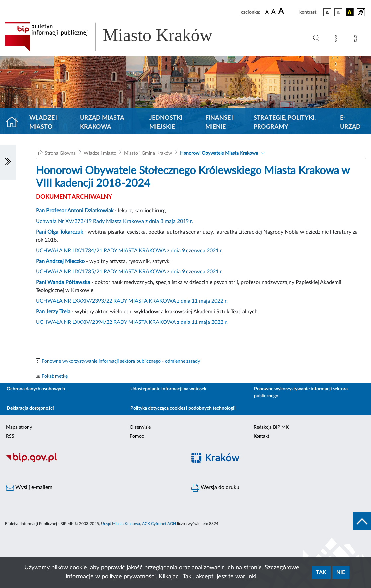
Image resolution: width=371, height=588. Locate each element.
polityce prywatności (129, 577)
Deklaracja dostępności (30, 408)
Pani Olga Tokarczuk (59, 232)
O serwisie (140, 427)
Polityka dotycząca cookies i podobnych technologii (183, 408)
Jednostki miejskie (166, 122)
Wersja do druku (215, 488)
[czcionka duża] (288, 11)
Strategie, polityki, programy (285, 122)
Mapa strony (19, 427)
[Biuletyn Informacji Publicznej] (93, 461)
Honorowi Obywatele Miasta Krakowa (219, 153)
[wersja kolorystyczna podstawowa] (327, 12)
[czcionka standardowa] (267, 12)
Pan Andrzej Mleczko (60, 261)
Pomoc (137, 436)
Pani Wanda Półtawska (63, 282)
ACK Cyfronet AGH (159, 524)
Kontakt (261, 436)
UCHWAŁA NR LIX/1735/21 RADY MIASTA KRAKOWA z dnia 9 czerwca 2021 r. (129, 272)
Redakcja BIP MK (271, 427)
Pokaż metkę (55, 376)
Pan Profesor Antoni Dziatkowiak (75, 211)
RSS (10, 436)
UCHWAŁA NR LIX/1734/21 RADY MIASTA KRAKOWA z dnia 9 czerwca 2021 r (129, 251)
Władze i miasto (43, 122)
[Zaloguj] (357, 40)
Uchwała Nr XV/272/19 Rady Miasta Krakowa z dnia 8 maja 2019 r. (114, 221)
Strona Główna (60, 153)
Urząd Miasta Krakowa (102, 122)
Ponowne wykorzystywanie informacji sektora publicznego (301, 393)
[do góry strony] (362, 521)
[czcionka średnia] (274, 12)
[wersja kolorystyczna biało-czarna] (338, 12)
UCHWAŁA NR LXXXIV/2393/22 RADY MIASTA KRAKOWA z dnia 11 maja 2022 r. (132, 301)
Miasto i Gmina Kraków (148, 153)
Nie (341, 572)
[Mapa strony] (337, 40)
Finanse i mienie (220, 122)
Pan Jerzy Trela (53, 312)
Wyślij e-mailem (29, 488)
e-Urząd (350, 122)
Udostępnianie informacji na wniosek (168, 389)
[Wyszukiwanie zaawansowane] (316, 38)
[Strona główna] (14, 123)
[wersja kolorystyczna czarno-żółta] (350, 12)
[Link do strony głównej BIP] (118, 37)
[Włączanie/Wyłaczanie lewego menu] (8, 162)
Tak (321, 572)
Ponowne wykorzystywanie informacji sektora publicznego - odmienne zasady (121, 361)
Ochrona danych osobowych (36, 389)
